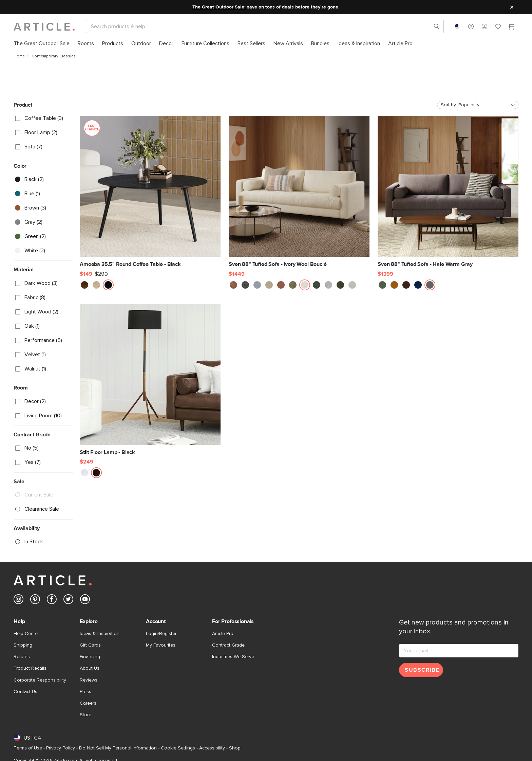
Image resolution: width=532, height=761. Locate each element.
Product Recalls (30, 668)
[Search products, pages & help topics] (434, 26)
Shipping (23, 645)
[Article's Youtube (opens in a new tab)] (85, 601)
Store (85, 715)
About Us (90, 668)
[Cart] (512, 28)
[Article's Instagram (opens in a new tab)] (18, 601)
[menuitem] (42, 44)
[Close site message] (512, 7)
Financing (90, 657)
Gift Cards (90, 645)
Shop (235, 748)
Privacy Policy (61, 748)
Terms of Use (28, 748)
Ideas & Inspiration (100, 634)
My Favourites (161, 645)
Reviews (89, 680)
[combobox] (457, 26)
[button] (471, 26)
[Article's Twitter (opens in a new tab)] (68, 601)
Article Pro (223, 634)
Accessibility (212, 748)
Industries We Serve (233, 657)
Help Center (26, 634)
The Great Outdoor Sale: (219, 7)
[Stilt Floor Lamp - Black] (150, 380)
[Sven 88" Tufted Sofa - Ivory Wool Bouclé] (299, 192)
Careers (88, 703)
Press (85, 692)
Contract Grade (228, 645)
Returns (22, 657)
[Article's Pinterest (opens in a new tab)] (35, 601)
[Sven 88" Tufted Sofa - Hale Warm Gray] (448, 192)
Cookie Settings (178, 748)
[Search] (259, 26)
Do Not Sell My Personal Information (118, 748)
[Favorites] (498, 28)
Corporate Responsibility (40, 680)
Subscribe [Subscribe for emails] (422, 670)
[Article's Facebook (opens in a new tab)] (52, 601)
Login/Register (161, 634)
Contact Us (25, 692)
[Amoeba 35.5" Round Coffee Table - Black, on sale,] (150, 192)
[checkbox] (43, 119)
